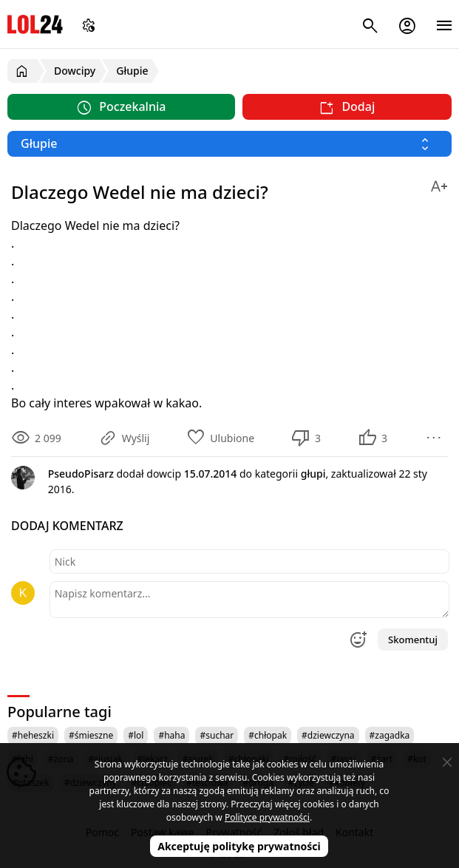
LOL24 (35, 24)
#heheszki (33, 735)
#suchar (217, 735)
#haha (171, 735)
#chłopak (268, 735)
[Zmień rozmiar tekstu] (439, 184)
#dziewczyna (328, 735)
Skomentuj (413, 640)
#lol (136, 735)
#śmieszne (91, 735)
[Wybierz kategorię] (229, 144)
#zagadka (390, 735)
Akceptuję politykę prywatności (239, 846)
